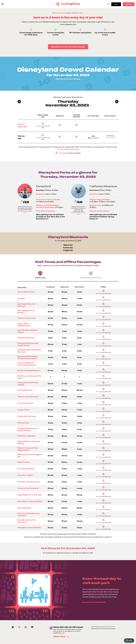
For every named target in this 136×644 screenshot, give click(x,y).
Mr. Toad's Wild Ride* (26, 469)
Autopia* (21, 298)
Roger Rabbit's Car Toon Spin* (30, 495)
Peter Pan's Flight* (25, 475)
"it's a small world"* (26, 403)
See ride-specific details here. (68, 149)
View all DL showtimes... (46, 211)
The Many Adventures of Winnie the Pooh (28, 429)
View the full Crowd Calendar (68, 79)
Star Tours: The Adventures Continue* (29, 515)
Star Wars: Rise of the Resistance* (27, 521)
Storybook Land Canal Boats (29, 528)
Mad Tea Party (23, 423)
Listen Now (62, 637)
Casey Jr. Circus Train (27, 318)
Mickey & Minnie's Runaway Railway (29, 443)
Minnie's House (24, 462)
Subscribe (129, 4)
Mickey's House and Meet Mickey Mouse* (28, 449)
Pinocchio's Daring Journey (29, 482)
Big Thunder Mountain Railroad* (27, 305)
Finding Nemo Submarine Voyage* (28, 384)
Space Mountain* (25, 508)
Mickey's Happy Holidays (100, 200)
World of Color (95, 205)
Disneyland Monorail (26, 338)
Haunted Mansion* (25, 390)
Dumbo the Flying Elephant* (29, 370)
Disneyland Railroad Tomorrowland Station (27, 364)
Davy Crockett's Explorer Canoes (28, 331)
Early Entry (41, 194)
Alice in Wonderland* (26, 292)
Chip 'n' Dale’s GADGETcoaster (24, 325)
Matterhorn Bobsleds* (27, 436)
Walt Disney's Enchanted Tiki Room (29, 377)
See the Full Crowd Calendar (94, 602)
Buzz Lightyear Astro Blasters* (26, 312)
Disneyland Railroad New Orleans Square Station (28, 357)
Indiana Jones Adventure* (28, 397)
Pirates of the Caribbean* (28, 488)
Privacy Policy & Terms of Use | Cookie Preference (103, 629)
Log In (116, 4)
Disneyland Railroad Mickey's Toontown (29, 351)
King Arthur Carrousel (27, 416)
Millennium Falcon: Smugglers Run (30, 456)
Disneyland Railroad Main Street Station (28, 344)
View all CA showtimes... (100, 211)
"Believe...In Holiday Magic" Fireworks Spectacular (47, 206)
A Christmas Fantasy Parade (48, 200)
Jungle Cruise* (24, 410)
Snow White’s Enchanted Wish (30, 501)
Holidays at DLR (110, 138)
